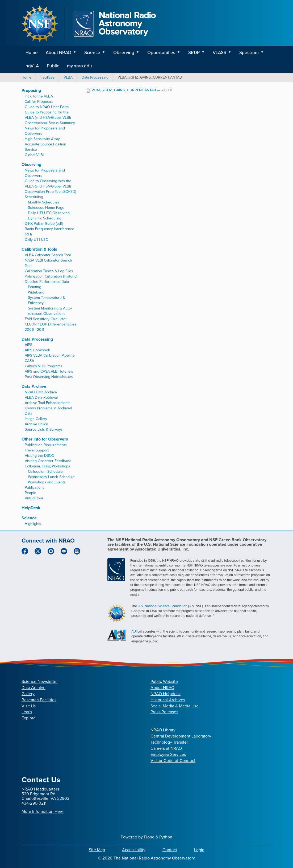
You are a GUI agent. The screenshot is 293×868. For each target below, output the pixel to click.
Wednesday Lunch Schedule (51, 477)
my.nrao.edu (79, 66)
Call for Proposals (39, 102)
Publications (35, 488)
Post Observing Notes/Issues (49, 377)
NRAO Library (163, 730)
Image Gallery (36, 419)
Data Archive (34, 386)
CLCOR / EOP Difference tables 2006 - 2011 (51, 327)
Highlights (33, 524)
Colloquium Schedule (45, 472)
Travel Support (37, 450)
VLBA (68, 77)
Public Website (164, 681)
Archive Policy (36, 424)
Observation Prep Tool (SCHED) (50, 192)
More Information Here (43, 811)
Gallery (28, 694)
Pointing (35, 287)
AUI (134, 631)
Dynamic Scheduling (45, 218)
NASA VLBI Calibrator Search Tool (48, 263)
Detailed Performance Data (47, 282)
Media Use (189, 706)
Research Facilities (39, 700)
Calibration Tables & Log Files (49, 271)
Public (53, 66)
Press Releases (164, 712)
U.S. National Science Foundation (162, 606)
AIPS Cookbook (37, 350)
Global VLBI (34, 155)
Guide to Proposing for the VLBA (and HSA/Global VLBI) (48, 115)
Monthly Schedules (44, 202)
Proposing (31, 90)
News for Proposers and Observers (45, 131)
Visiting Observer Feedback (48, 461)
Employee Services (168, 754)
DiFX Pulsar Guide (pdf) (44, 224)
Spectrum (249, 53)
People (30, 493)
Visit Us (29, 706)
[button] (77, 53)
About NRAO (58, 53)
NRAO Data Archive (41, 392)
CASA (29, 361)
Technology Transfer (169, 742)
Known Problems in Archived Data (48, 411)
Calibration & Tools (39, 249)
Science (92, 53)
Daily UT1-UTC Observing (49, 213)
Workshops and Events (47, 482)
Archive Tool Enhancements (48, 403)
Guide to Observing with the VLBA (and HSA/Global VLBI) (48, 184)
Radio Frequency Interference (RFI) (49, 232)
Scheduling (34, 197)
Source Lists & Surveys (44, 429)
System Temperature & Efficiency (47, 300)
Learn (27, 712)
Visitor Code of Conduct (173, 761)
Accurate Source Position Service (45, 147)
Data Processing (95, 77)
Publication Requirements (46, 445)
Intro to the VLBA (39, 96)
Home (32, 53)
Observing (124, 53)
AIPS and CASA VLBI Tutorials (49, 371)
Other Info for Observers (45, 439)
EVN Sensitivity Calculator (46, 319)
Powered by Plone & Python (146, 837)
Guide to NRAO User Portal (47, 107)
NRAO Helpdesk (166, 694)
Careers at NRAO (166, 748)
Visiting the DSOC (39, 456)
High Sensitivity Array (42, 139)
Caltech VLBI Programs (43, 366)
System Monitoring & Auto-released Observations (50, 311)
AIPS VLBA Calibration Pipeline (50, 355)
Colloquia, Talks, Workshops (47, 466)
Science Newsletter (40, 681)
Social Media (162, 706)
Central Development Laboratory (181, 736)
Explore (29, 718)
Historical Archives (168, 700)
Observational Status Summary (50, 123)
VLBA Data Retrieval (41, 398)
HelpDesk (31, 508)
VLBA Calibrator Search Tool (48, 255)
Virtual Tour (34, 498)
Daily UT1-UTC (36, 240)
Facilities (47, 77)
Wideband (36, 292)
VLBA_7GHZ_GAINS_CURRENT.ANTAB (122, 90)
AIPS (28, 345)
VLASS (219, 53)
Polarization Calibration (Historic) (51, 276)
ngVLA (32, 66)
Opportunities (161, 53)
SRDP (194, 53)
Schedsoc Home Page (46, 208)
